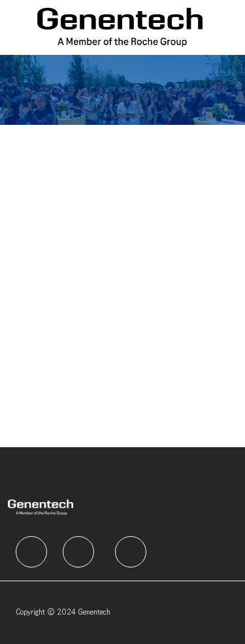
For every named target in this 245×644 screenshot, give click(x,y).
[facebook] (31, 552)
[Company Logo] (120, 27)
